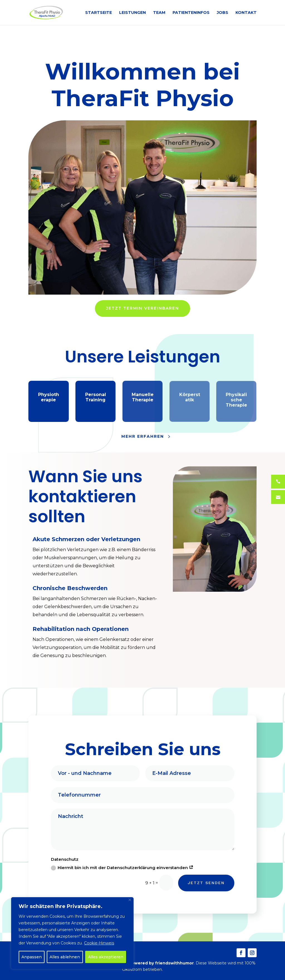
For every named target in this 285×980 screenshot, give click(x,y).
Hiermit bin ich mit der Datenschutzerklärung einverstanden (122, 868)
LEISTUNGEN (132, 13)
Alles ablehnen (65, 957)
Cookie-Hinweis (99, 943)
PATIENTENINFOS (191, 13)
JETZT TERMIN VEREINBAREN (142, 308)
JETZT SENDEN (207, 883)
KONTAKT (246, 13)
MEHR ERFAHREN (143, 436)
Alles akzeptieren (106, 957)
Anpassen (32, 957)
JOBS (223, 13)
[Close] (130, 900)
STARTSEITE (99, 13)
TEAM (159, 13)
